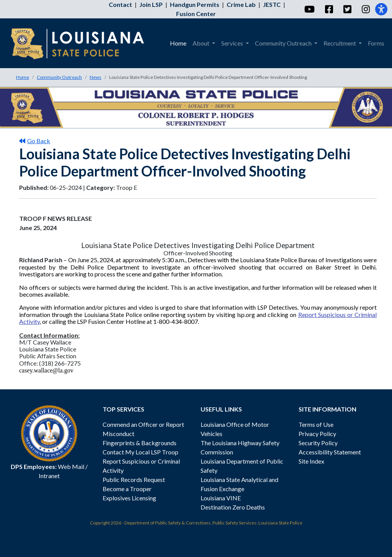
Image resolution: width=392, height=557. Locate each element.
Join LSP (151, 4)
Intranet (49, 476)
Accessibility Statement (330, 452)
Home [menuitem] (178, 43)
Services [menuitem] (233, 43)
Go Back (35, 141)
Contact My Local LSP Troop (140, 452)
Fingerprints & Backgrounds (140, 443)
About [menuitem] (202, 43)
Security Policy (318, 443)
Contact (120, 4)
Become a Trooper (127, 489)
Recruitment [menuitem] (340, 43)
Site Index (311, 461)
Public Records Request (134, 479)
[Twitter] (347, 9)
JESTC (272, 4)
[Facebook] (329, 9)
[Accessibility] (381, 9)
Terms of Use (316, 424)
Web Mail (71, 466)
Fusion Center (196, 14)
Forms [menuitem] (376, 43)
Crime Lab (241, 4)
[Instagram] (365, 9)
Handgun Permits (195, 4)
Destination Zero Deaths (233, 507)
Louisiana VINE (221, 498)
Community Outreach (59, 77)
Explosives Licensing (129, 498)
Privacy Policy (317, 434)
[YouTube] (309, 9)
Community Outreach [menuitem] (284, 43)
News (96, 77)
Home (23, 77)
